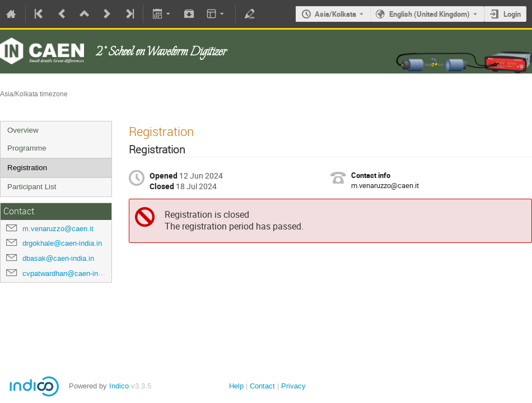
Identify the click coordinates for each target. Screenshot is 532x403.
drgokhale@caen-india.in (62, 243)
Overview (23, 130)
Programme (27, 148)
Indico (119, 386)
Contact (262, 386)
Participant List (32, 187)
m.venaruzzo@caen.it (58, 229)
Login (512, 14)
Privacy (293, 386)
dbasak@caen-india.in (58, 258)
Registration (27, 168)
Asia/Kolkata (335, 14)
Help (236, 386)
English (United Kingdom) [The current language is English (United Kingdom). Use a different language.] (430, 14)
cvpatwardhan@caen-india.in (69, 273)
